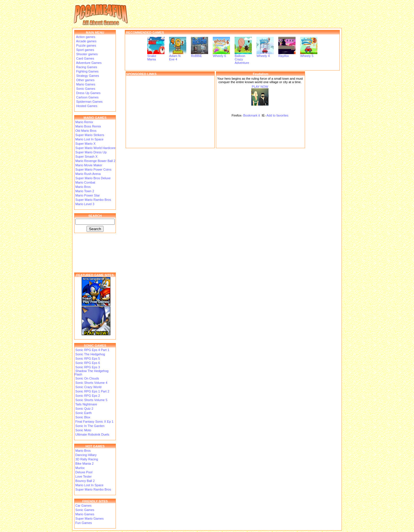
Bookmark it (252, 115)
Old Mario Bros (86, 131)
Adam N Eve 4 (178, 56)
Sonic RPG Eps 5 (88, 359)
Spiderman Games (89, 102)
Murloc (80, 468)
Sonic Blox (83, 417)
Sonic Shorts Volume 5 (91, 400)
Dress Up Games (88, 93)
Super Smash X (86, 157)
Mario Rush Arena (88, 174)
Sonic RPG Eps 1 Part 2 (92, 391)
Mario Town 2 (85, 191)
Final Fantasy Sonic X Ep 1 (94, 422)
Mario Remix (84, 122)
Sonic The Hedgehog (90, 354)
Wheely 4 (265, 54)
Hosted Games (87, 106)
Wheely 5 (309, 54)
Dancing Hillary (86, 455)
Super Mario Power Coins (93, 169)
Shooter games (87, 54)
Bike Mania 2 (85, 464)
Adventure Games (88, 63)
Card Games (85, 58)
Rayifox (287, 54)
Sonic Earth (84, 413)
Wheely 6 (221, 54)
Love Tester (84, 476)
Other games (85, 80)
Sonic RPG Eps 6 (88, 363)
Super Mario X (85, 144)
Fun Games (84, 523)
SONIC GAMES (95, 346)
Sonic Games (85, 89)
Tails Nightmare (86, 404)
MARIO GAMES (95, 118)
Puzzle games (86, 45)
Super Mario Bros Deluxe (93, 178)
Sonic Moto (83, 430)
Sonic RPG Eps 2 (88, 396)
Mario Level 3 (85, 204)
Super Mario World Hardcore (95, 148)
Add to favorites (277, 115)
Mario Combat (85, 182)
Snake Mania (156, 56)
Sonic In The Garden (90, 426)
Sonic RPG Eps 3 (88, 367)
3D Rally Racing (87, 459)
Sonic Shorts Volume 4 (91, 383)
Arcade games (86, 41)
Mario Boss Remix (88, 126)
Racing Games (86, 67)
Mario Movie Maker (89, 165)
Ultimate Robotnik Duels (92, 434)
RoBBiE (200, 54)
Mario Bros (83, 187)
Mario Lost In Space (89, 139)
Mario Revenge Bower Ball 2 (95, 161)
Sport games (85, 50)
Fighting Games (87, 71)
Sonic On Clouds (87, 378)
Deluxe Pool (84, 472)
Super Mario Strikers (90, 135)
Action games (85, 37)
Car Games (83, 506)
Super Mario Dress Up (91, 152)
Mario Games (85, 84)
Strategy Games (87, 76)
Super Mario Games (89, 518)
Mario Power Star (88, 195)
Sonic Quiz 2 (84, 409)
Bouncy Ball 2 (85, 481)
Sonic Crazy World (88, 387)
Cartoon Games (87, 97)
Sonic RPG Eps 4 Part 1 (92, 350)
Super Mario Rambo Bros (93, 200)
